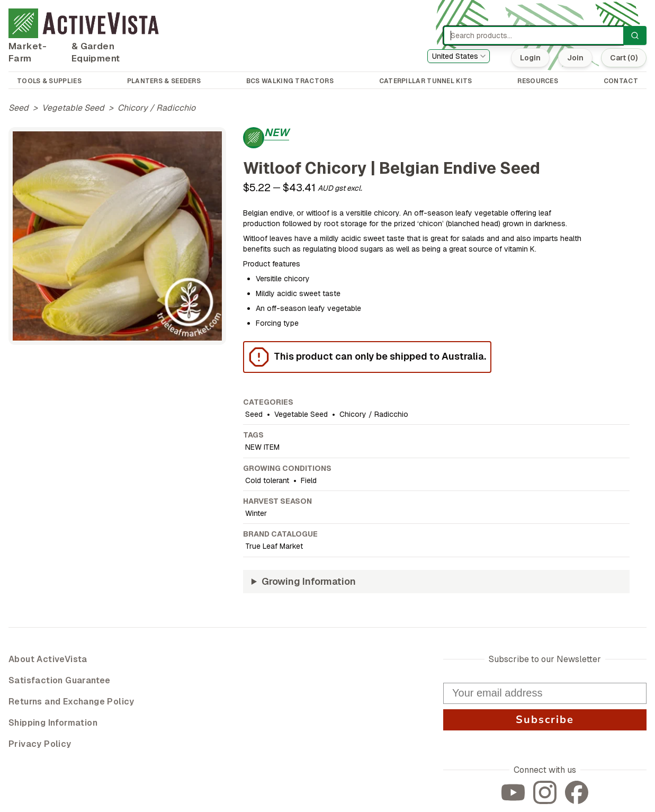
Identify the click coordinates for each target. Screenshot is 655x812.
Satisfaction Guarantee (60, 680)
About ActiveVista (48, 659)
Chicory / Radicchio (156, 108)
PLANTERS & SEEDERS (164, 81)
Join (575, 58)
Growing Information (309, 581)
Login (530, 58)
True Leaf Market (274, 546)
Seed (19, 108)
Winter (256, 513)
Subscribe (545, 720)
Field (309, 480)
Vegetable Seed (73, 108)
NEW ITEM (262, 447)
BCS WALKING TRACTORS (290, 81)
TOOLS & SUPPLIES (49, 81)
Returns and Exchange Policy (71, 702)
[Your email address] (545, 693)
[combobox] (459, 56)
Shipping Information (53, 723)
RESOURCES (538, 81)
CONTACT (621, 81)
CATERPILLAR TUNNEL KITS (426, 81)
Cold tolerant (267, 480)
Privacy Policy (40, 744)
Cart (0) (624, 58)
